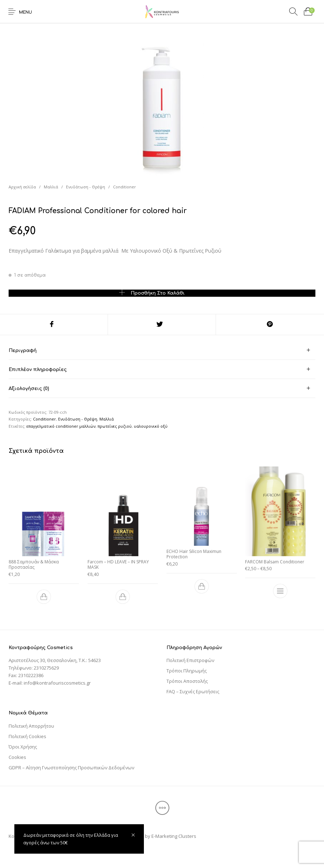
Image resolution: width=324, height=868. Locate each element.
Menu (25, 12)
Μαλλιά (51, 187)
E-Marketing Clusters (174, 836)
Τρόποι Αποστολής (187, 681)
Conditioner (125, 187)
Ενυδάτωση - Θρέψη (86, 187)
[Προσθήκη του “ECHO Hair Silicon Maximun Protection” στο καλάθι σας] (201, 585)
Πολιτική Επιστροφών (190, 660)
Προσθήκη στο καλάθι (158, 293)
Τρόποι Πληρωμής (187, 671)
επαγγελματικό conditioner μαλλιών (61, 426)
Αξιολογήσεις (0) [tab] (29, 389)
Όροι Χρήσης (23, 747)
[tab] (162, 350)
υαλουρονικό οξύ (151, 426)
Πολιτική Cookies (27, 736)
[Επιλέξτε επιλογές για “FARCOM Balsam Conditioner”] (280, 590)
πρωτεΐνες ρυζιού (115, 426)
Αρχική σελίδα (22, 187)
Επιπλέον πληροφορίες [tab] (38, 370)
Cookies (17, 757)
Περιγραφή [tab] (23, 351)
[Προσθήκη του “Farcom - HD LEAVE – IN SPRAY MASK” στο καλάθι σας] (123, 595)
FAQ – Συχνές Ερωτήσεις (193, 691)
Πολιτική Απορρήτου (31, 726)
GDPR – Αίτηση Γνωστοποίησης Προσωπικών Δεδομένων (71, 768)
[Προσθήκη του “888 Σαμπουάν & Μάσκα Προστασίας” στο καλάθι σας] (44, 595)
